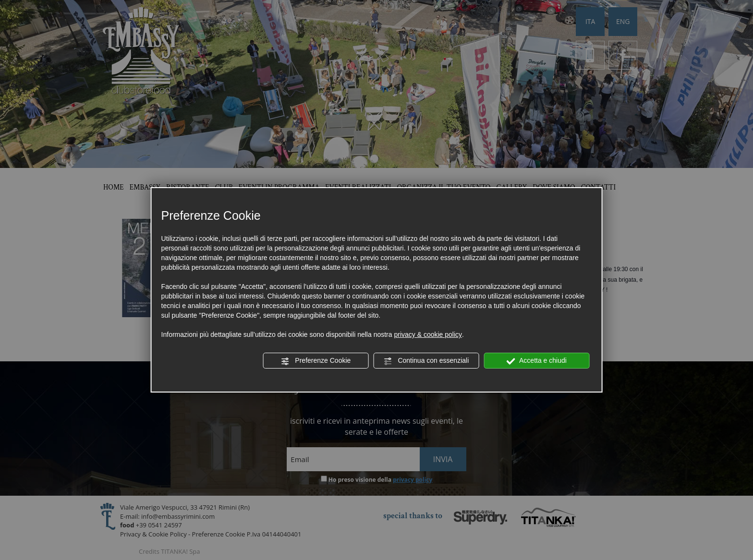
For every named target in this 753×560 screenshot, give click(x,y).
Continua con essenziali (426, 361)
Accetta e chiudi (537, 361)
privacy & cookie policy (428, 334)
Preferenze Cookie (316, 361)
